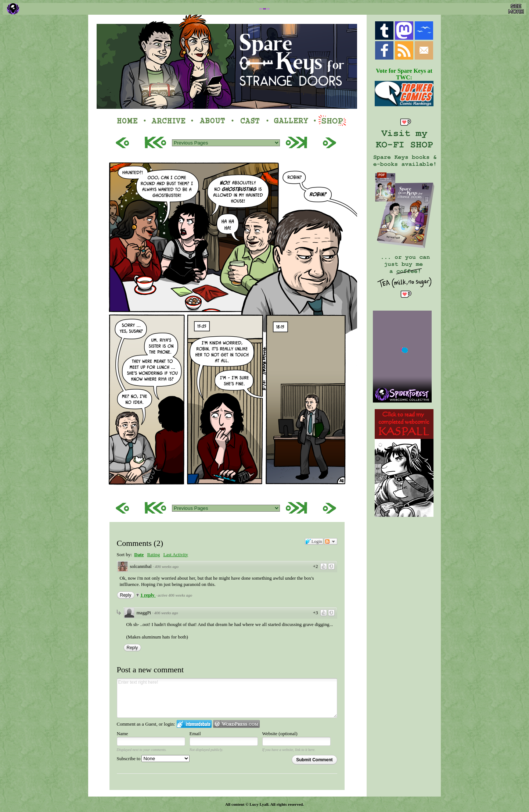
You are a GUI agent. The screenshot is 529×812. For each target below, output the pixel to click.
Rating (154, 555)
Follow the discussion (331, 541)
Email (195, 734)
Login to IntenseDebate (194, 724)
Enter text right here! (227, 698)
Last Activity (176, 555)
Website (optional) (280, 734)
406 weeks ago (167, 566)
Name (123, 734)
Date (139, 555)
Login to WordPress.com (236, 724)
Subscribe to (153, 759)
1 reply (148, 595)
